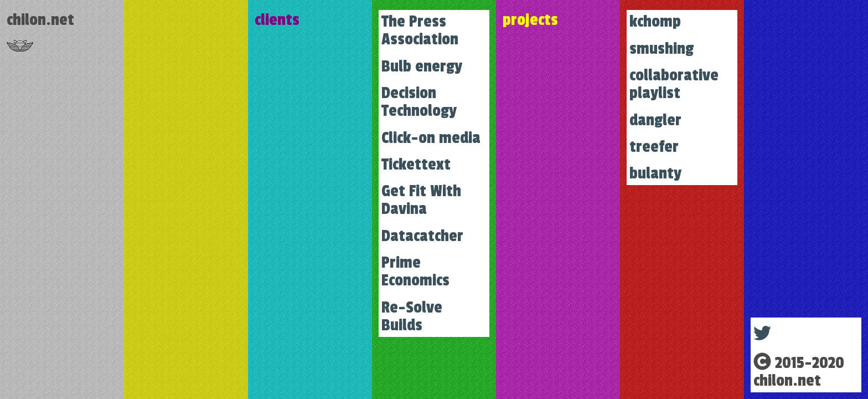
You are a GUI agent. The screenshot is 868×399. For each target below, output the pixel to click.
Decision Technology (419, 102)
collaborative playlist (674, 84)
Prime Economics (415, 272)
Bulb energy (422, 66)
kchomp (655, 22)
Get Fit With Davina (421, 200)
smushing (662, 49)
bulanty (655, 173)
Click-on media (431, 138)
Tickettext (416, 165)
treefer (654, 147)
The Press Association (420, 30)
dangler (655, 120)
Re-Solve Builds (412, 316)
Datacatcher (422, 236)
